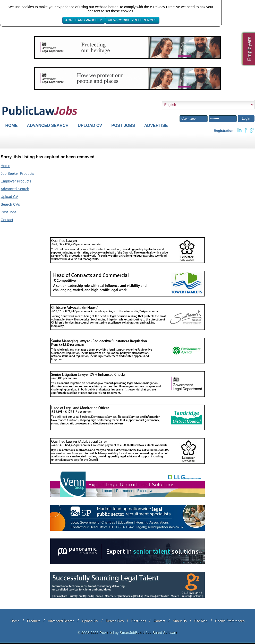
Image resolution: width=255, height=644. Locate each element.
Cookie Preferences (230, 621)
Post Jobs (123, 125)
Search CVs (10, 204)
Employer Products (16, 181)
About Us (180, 621)
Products (34, 621)
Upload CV (90, 125)
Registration (224, 131)
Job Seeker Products (18, 173)
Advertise (156, 125)
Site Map (201, 621)
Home (12, 125)
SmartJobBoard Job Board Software (148, 633)
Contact (7, 220)
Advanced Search (48, 125)
